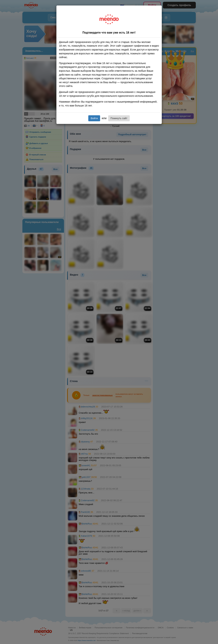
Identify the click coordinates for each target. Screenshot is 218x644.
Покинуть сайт (119, 118)
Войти (94, 118)
